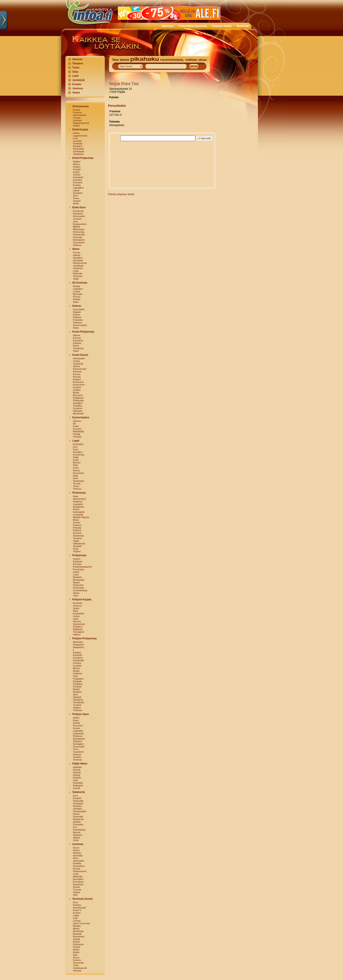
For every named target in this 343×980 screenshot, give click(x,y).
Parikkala (78, 144)
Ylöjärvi (77, 551)
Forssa (76, 252)
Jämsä (76, 366)
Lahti (75, 76)
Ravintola (243, 26)
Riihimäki (78, 273)
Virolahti (77, 437)
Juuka (76, 608)
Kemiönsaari (79, 908)
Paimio (76, 942)
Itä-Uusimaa (80, 283)
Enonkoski (78, 211)
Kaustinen (78, 340)
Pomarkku (78, 824)
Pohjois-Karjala (82, 600)
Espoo (76, 848)
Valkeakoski (79, 543)
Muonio (77, 463)
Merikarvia (78, 819)
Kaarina (77, 905)
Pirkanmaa (79, 493)
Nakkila (77, 822)
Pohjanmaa (79, 555)
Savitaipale (79, 151)
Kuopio (77, 84)
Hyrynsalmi (79, 309)
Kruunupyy (78, 569)
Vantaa (76, 892)
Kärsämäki (78, 660)
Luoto (76, 575)
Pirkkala (77, 528)
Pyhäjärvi (78, 684)
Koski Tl (77, 910)
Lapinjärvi (78, 289)
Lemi (75, 138)
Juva (75, 221)
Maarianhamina (81, 123)
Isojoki (76, 172)
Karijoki (77, 175)
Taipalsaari (78, 154)
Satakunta (78, 792)
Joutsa (76, 361)
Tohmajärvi (79, 632)
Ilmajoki (77, 169)
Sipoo (76, 302)
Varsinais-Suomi (82, 899)
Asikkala (77, 767)
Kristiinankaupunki (82, 567)
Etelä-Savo (79, 207)
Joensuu (78, 88)
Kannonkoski (80, 369)
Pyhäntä (77, 687)
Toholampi (78, 348)
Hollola (76, 775)
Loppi (76, 271)
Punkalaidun (79, 830)
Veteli (76, 351)
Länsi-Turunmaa (81, 923)
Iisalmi (76, 718)
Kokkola (77, 343)
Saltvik (76, 126)
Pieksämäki (79, 235)
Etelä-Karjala (80, 130)
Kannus (77, 338)
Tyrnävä (77, 705)
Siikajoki (77, 697)
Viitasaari (78, 411)
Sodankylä (78, 481)
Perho (76, 346)
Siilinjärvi (77, 741)
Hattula (77, 255)
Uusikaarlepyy (80, 590)
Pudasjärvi (78, 679)
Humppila (78, 260)
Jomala (77, 118)
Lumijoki (77, 666)
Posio (76, 468)
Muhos (76, 668)
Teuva (76, 198)
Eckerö (76, 110)
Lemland (77, 120)
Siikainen (78, 835)
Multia (76, 393)
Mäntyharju (79, 229)
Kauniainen (79, 866)
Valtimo (77, 635)
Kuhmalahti (79, 512)
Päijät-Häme (80, 764)
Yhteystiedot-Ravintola (193, 26)
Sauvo (76, 957)
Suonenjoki (79, 747)
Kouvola (77, 429)
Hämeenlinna (80, 263)
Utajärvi (77, 708)
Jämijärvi (77, 809)
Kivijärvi (77, 379)
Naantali (77, 934)
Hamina (77, 421)
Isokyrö (77, 559)
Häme (76, 249)
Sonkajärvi (78, 744)
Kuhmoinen (79, 385)
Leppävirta (78, 733)
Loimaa (77, 921)
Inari (75, 447)
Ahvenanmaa (80, 106)
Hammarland (80, 115)
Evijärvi (77, 167)
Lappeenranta (80, 136)
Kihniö (76, 509)
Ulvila (76, 840)
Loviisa (76, 291)
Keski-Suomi (80, 355)
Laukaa (77, 390)
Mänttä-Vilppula (81, 517)
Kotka (76, 426)
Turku (76, 68)
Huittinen (77, 806)
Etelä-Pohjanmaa (83, 158)
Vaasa (76, 93)
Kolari (76, 460)
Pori (75, 827)
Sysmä (76, 788)
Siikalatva (78, 700)
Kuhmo (77, 315)
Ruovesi (77, 533)
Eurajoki (77, 798)
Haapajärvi (78, 645)
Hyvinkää (78, 856)
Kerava (77, 869)
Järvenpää (78, 861)
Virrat (76, 549)
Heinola (77, 772)
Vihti (75, 895)
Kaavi (76, 720)
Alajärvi (77, 161)
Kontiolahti (78, 614)
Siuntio (76, 887)
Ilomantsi (78, 603)
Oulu (75, 72)
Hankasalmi (79, 358)
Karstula (77, 372)
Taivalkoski (79, 702)
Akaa (75, 496)
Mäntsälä (78, 877)
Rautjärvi (77, 146)
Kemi (75, 449)
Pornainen (78, 882)
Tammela (78, 276)
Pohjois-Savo (80, 714)
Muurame (78, 395)
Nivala (76, 671)
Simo (75, 478)
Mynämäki (78, 931)
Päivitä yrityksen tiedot (121, 194)
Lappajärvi (78, 188)
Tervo (76, 749)
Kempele (77, 655)
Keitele (76, 723)
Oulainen (78, 673)
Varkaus (77, 754)
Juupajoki (78, 504)
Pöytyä (76, 947)
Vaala (76, 328)
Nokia (76, 520)
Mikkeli (76, 227)
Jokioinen (78, 268)
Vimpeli (77, 201)
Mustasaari (79, 580)
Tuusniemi (78, 752)
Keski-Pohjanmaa (83, 332)
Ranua (76, 470)
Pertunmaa (79, 232)
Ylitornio (77, 489)
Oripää (76, 939)
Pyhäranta (78, 944)
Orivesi (76, 522)
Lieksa (76, 616)
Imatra (76, 133)
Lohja (76, 874)
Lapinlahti (78, 731)
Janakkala (78, 266)
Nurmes (77, 621)
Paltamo (77, 317)
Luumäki (77, 141)
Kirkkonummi (80, 871)
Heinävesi (78, 214)
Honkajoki (78, 803)
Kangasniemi (80, 224)
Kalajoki (77, 652)
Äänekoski (78, 414)
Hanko (76, 850)
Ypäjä (76, 279)
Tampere (78, 63)
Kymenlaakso (81, 417)
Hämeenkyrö (79, 499)
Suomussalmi (80, 325)
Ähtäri (76, 203)
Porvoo (77, 297)
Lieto (75, 918)
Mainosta (168, 26)
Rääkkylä (78, 629)
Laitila (76, 915)
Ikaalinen (78, 501)
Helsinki (77, 59)
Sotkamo (77, 323)
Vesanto (77, 757)
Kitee (75, 611)
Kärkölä (77, 778)
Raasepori (78, 884)
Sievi (75, 694)
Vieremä (77, 760)
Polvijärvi (78, 627)
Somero (77, 960)
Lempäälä (78, 515)
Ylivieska (77, 710)
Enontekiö (78, 444)
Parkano (77, 525)
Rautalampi (79, 739)
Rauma (77, 832)
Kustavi (77, 913)
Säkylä (76, 838)
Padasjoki (78, 785)
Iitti (74, 424)
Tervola (77, 484)
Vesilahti (77, 546)
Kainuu (77, 306)
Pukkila (77, 299)
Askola (76, 286)
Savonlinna (79, 242)
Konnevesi (78, 382)
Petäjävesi (78, 398)
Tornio (76, 486)
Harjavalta (78, 801)
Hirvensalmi (79, 216)
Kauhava (77, 180)
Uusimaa (78, 844)
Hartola (77, 770)
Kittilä (76, 457)
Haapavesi (78, 647)
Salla (75, 476)
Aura (75, 902)
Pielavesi (78, 736)
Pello (75, 465)
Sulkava (77, 245)
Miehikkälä (78, 431)
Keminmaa (78, 455)
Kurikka (77, 185)
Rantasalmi (79, 240)
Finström (77, 112)
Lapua (76, 190)
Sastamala (78, 536)
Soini (75, 196)
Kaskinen (78, 561)
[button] (205, 138)
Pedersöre (78, 585)
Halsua (76, 335)
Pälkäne (77, 530)
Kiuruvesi (78, 726)
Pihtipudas (78, 400)
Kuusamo (78, 658)
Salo (75, 955)
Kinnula (77, 377)
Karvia (76, 814)
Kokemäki (78, 817)
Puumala (77, 237)
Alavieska (78, 642)
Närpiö (76, 582)
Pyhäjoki (77, 681)
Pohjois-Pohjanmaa (84, 638)
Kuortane (78, 182)
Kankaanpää (79, 811)
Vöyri (75, 596)
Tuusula (77, 890)
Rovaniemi (78, 473)
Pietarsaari (78, 588)
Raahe (76, 689)
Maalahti (77, 577)
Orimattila (78, 783)
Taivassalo (78, 963)
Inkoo (76, 858)
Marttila (77, 926)
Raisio (76, 950)
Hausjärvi (78, 258)
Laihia (76, 572)
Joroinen (77, 219)
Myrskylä (77, 294)
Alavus (76, 164)
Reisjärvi (77, 692)
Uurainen (78, 408)
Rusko (76, 952)
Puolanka (78, 320)
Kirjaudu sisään (222, 26)
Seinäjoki (78, 193)
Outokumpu (79, 624)
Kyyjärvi (77, 387)
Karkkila (77, 863)
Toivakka (77, 406)
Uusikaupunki (80, 968)
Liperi (76, 619)
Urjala (76, 541)
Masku (76, 929)
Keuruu (77, 374)
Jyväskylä (78, 80)
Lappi (76, 441)
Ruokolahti (78, 149)
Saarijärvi (78, 403)
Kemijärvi (78, 452)
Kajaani (77, 312)
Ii (73, 650)
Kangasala (78, 507)
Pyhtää (76, 434)
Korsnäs (77, 564)
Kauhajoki (78, 177)
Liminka (77, 663)
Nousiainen (79, 936)
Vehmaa (77, 971)
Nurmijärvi (78, 879)
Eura (75, 796)
